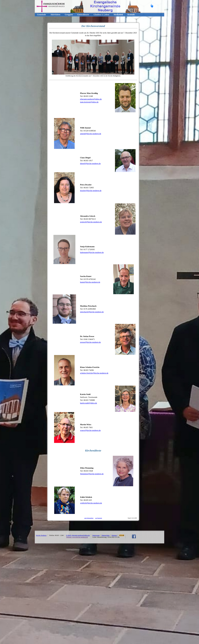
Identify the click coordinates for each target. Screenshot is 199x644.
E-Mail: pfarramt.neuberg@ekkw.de (78, 535)
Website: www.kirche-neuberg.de (77, 537)
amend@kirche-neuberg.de (91, 134)
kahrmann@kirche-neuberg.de (92, 252)
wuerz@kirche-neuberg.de (90, 430)
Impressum (96, 535)
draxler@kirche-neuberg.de (91, 190)
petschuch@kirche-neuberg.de (92, 312)
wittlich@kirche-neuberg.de (91, 503)
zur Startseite (99, 518)
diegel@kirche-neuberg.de (90, 163)
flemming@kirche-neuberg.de (92, 474)
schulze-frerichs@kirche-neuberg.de (94, 373)
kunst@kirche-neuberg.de (90, 282)
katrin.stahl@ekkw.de (89, 403)
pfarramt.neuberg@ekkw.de (91, 99)
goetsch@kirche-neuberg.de (91, 222)
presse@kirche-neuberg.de (90, 342)
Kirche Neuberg (41, 535)
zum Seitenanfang (89, 518)
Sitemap (114, 535)
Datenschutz (106, 535)
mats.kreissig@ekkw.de (89, 102)
